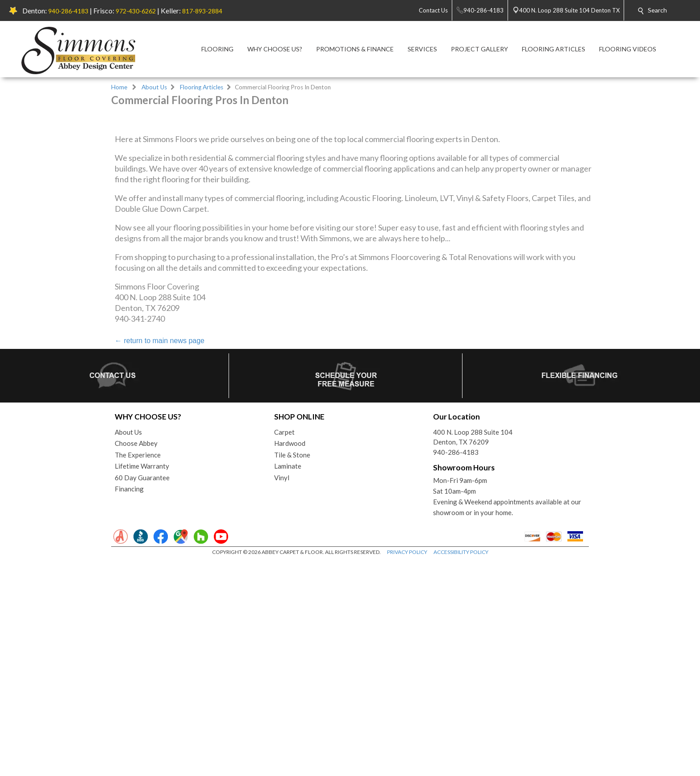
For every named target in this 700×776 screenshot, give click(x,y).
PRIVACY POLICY (407, 767)
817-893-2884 (202, 11)
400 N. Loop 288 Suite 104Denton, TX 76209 (473, 652)
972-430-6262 (136, 11)
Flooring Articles (202, 87)
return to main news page (160, 556)
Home (119, 87)
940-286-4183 (68, 11)
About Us (154, 87)
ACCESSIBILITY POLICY (461, 767)
